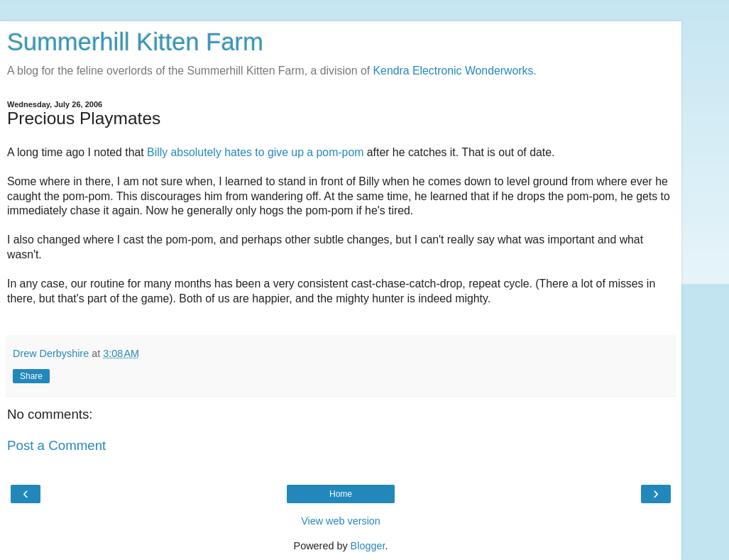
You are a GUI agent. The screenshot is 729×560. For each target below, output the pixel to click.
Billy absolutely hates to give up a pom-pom (255, 152)
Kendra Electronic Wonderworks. (455, 71)
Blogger (368, 546)
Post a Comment (56, 445)
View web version (341, 521)
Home (341, 494)
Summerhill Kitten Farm (135, 42)
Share (31, 376)
